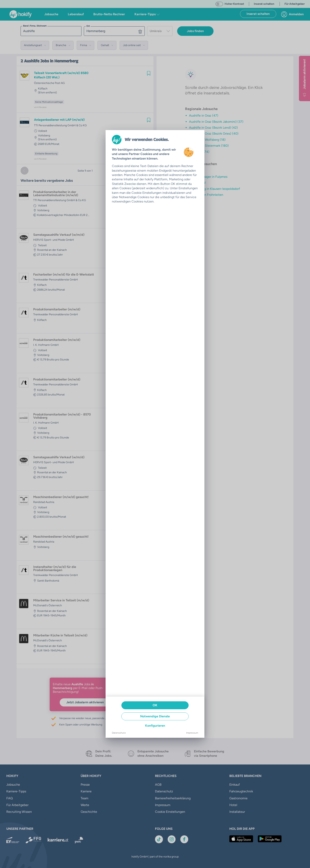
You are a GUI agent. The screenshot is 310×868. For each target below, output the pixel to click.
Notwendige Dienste (155, 716)
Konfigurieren (155, 726)
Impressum (192, 733)
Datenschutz (119, 733)
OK (155, 705)
